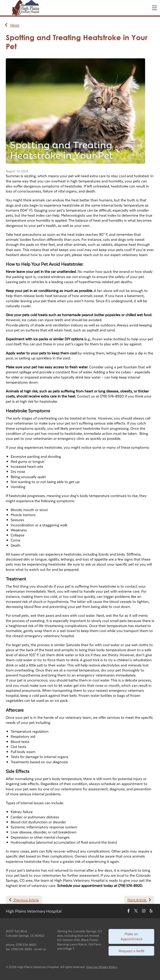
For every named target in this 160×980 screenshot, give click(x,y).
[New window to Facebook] (129, 911)
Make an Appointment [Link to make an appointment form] (131, 936)
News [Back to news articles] (12, 25)
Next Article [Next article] (139, 900)
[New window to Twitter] (136, 911)
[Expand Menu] (154, 8)
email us (40, 949)
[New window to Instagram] (144, 911)
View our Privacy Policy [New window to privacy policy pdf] (102, 967)
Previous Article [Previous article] (24, 900)
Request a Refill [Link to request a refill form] (131, 951)
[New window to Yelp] (151, 911)
